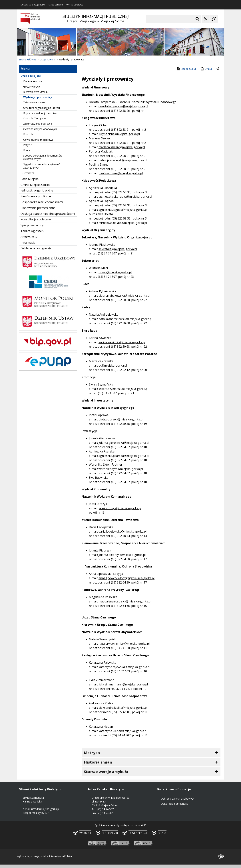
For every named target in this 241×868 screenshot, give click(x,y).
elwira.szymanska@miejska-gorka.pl (124, 389)
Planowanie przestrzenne (38, 208)
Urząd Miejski (31, 76)
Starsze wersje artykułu (106, 772)
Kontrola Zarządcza (35, 118)
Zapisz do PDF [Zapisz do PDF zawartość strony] (186, 69)
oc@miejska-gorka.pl (113, 365)
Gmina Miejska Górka (35, 185)
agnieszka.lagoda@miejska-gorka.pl (123, 210)
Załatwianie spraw (34, 102)
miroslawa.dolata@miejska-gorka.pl (123, 223)
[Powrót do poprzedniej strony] (218, 69)
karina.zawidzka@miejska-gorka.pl (122, 342)
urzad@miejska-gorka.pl (115, 272)
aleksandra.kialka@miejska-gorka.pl (123, 708)
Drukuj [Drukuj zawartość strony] (206, 69)
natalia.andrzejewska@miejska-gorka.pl (125, 319)
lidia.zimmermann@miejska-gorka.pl (123, 684)
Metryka (92, 753)
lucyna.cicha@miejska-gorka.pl (119, 134)
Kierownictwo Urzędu (36, 92)
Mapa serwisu (56, 5)
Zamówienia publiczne (36, 196)
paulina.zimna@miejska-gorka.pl (121, 173)
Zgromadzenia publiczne (38, 124)
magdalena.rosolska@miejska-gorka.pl (125, 601)
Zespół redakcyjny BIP (36, 813)
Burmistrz (27, 173)
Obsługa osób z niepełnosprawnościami (48, 214)
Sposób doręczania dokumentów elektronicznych (43, 157)
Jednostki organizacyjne (37, 190)
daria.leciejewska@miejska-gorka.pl (122, 531)
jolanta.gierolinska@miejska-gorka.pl (124, 443)
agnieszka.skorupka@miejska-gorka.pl (126, 197)
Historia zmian (98, 762)
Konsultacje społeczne (36, 219)
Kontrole (28, 134)
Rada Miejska (30, 179)
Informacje (28, 243)
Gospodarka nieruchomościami (42, 202)
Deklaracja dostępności (33, 5)
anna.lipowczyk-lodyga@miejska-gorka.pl (126, 578)
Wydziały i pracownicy (38, 97)
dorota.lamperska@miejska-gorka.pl (123, 106)
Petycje (28, 145)
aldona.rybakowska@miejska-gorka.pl (124, 296)
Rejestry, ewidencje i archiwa (40, 113)
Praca (27, 150)
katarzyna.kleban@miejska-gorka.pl (122, 731)
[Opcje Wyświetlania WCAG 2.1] (206, 19)
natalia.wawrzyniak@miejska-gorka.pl (124, 644)
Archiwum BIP (30, 237)
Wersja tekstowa (75, 5)
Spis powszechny (32, 225)
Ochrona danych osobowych (40, 129)
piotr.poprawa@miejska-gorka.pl (121, 419)
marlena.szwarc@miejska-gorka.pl (122, 147)
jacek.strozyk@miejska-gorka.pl (120, 508)
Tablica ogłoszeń (32, 231)
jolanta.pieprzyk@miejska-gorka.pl (122, 555)
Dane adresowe (33, 81)
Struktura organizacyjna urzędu (42, 108)
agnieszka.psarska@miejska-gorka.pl (124, 456)
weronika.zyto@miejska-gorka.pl (121, 469)
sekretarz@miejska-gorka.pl (118, 249)
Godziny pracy (32, 87)
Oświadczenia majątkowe (38, 140)
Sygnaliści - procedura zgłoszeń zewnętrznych (42, 166)
